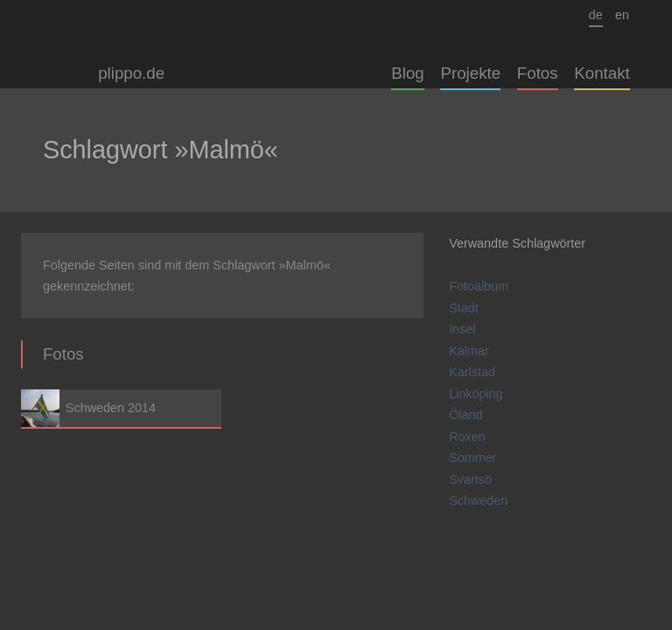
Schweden (478, 500)
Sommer (472, 458)
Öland (465, 415)
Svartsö (470, 479)
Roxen (467, 437)
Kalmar (469, 351)
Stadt (464, 308)
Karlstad (472, 372)
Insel (462, 329)
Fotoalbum (479, 286)
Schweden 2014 (121, 408)
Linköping (476, 394)
